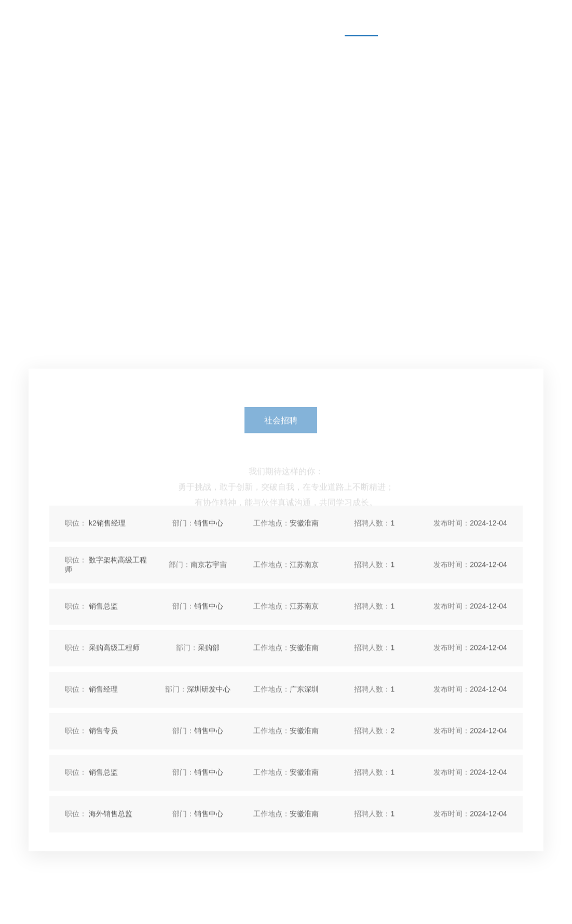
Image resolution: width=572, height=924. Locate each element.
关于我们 (245, 18)
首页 (137, 18)
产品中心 (187, 18)
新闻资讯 (303, 18)
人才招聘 (361, 18)
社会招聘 (281, 432)
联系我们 (419, 18)
